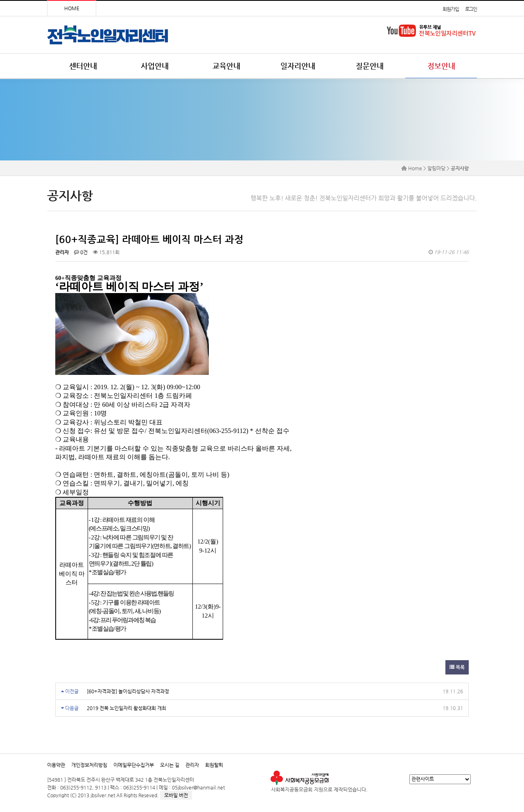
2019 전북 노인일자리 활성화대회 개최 (126, 708)
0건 (81, 252)
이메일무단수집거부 (134, 765)
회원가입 (451, 9)
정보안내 (441, 66)
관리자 (192, 765)
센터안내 (83, 66)
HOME (72, 8)
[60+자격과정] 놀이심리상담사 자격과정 (128, 691)
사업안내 (155, 66)
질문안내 (370, 66)
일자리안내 (298, 66)
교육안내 (226, 66)
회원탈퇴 (214, 765)
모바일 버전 (176, 795)
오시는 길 (170, 765)
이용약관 (56, 765)
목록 (457, 667)
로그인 (471, 9)
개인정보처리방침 (89, 765)
